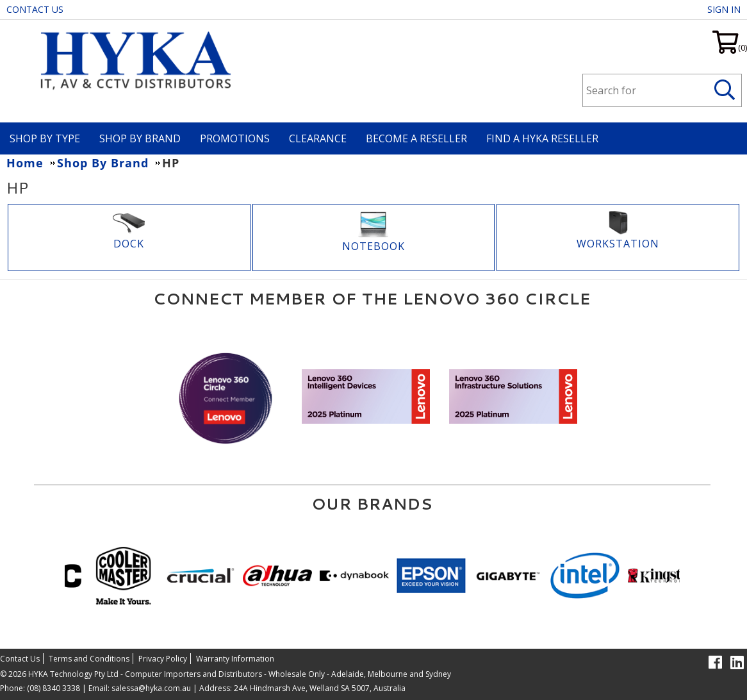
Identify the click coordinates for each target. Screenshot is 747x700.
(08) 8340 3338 (53, 688)
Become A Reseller (416, 138)
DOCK (129, 244)
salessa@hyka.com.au (151, 688)
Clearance (318, 138)
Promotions (235, 138)
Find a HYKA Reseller (542, 138)
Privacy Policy (163, 659)
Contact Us (35, 9)
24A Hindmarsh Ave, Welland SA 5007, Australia (319, 688)
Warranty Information (235, 659)
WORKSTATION (618, 244)
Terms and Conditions (89, 659)
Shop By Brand (140, 138)
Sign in (724, 9)
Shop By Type (45, 138)
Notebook (373, 246)
